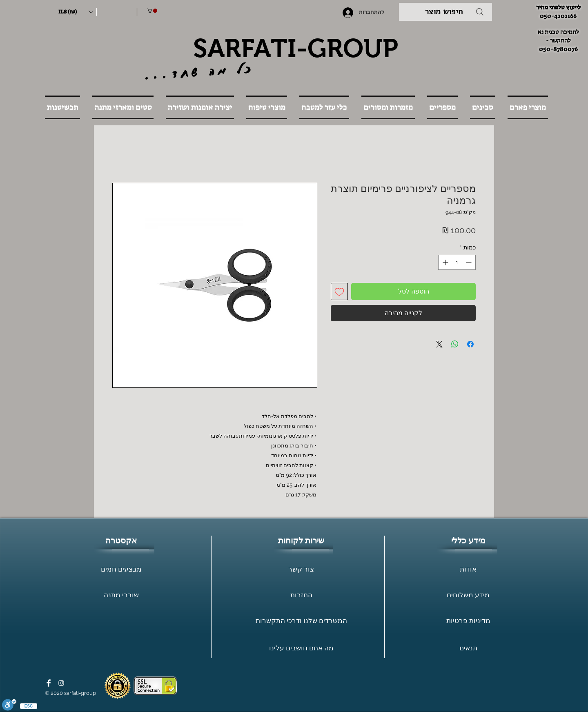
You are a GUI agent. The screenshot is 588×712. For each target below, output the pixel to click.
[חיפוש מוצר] (444, 12)
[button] (76, 12)
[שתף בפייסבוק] (470, 344)
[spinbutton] (457, 262)
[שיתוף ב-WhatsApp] (455, 344)
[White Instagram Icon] (61, 683)
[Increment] (444, 262)
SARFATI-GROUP (296, 48)
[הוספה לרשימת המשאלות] (339, 291)
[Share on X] (439, 344)
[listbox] (76, 12)
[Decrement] (469, 262)
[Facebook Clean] (49, 683)
